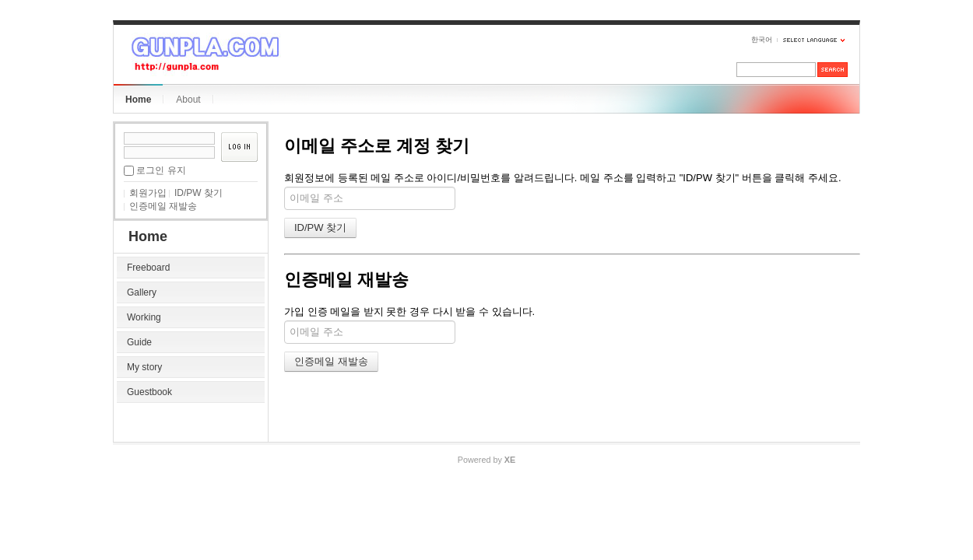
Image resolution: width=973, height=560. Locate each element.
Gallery (142, 292)
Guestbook (149, 392)
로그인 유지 (161, 170)
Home (138, 100)
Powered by (486, 460)
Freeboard (148, 268)
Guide (139, 342)
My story (144, 367)
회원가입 (148, 193)
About (188, 100)
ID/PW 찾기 (198, 193)
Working (144, 317)
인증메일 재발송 (163, 206)
